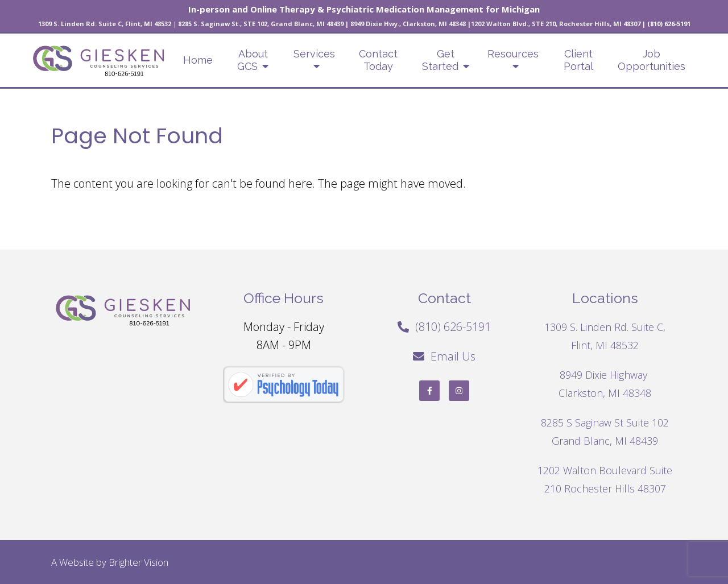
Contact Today (378, 60)
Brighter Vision (138, 562)
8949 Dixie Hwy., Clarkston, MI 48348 (408, 24)
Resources (513, 54)
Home (198, 60)
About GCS (253, 60)
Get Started (440, 60)
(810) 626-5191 (453, 327)
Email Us (453, 356)
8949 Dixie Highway (605, 375)
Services (314, 54)
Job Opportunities (652, 60)
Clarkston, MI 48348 (605, 393)
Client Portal (578, 60)
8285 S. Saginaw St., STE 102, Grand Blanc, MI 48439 (261, 24)
